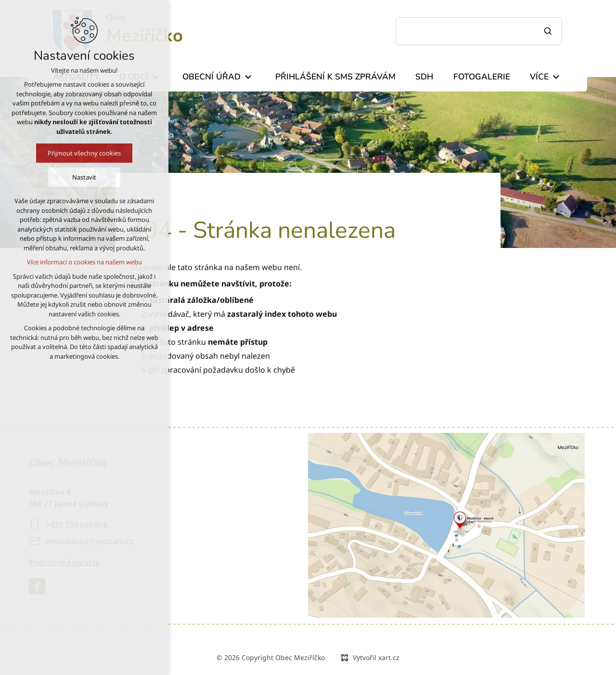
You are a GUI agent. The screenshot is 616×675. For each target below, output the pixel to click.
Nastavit (79, 177)
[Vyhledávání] (549, 31)
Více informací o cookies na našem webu (80, 262)
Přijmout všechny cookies (79, 153)
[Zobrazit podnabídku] (248, 77)
